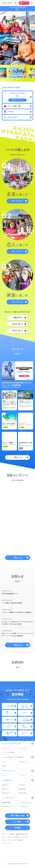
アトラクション (6, 748)
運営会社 (12, 834)
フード (4, 776)
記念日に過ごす (18, 331)
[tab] (9, 66)
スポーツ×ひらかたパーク (26, 803)
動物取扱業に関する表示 (22, 834)
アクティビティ (23, 748)
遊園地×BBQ (17, 318)
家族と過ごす (5, 789)
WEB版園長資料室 (6, 803)
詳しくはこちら (18, 201)
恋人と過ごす (23, 785)
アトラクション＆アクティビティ (12, 744)
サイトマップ (5, 834)
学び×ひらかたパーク (7, 807)
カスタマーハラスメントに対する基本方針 (13, 840)
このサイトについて (7, 843)
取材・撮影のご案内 (18, 816)
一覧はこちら (18, 457)
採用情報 (18, 828)
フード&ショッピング (8, 771)
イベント (4, 762)
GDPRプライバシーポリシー (22, 837)
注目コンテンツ (23, 762)
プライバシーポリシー (7, 837)
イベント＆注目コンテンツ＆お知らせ (13, 757)
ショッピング (23, 776)
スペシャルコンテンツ (8, 798)
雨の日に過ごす (18, 324)
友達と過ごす (5, 785)
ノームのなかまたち (24, 807)
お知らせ (4, 766)
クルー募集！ (18, 822)
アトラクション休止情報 (8, 752)
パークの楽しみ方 (7, 780)
